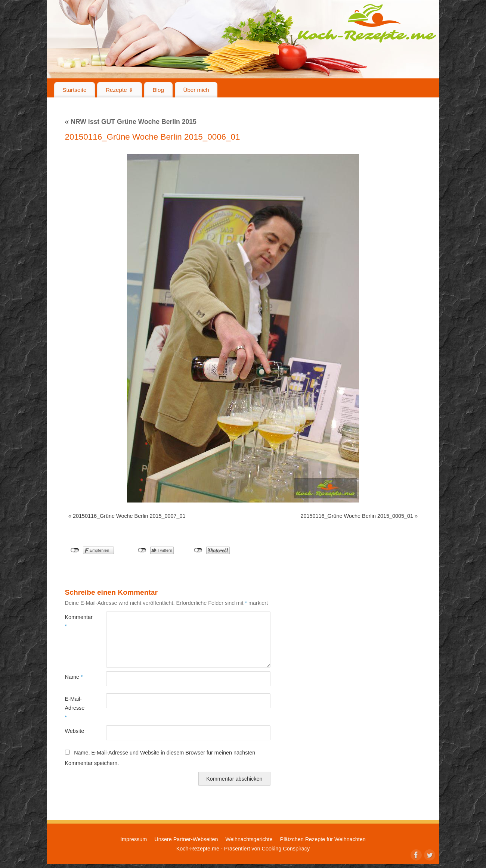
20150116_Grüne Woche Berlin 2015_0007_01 (129, 516)
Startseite (74, 90)
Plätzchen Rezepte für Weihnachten (323, 839)
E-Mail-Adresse (75, 708)
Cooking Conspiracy (286, 849)
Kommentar (75, 622)
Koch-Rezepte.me (367, 23)
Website (75, 731)
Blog (158, 90)
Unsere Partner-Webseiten (186, 839)
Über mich (196, 90)
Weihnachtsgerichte (249, 839)
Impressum (134, 839)
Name (74, 677)
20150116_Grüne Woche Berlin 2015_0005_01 (357, 516)
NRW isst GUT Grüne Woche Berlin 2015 (131, 122)
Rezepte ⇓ (120, 90)
